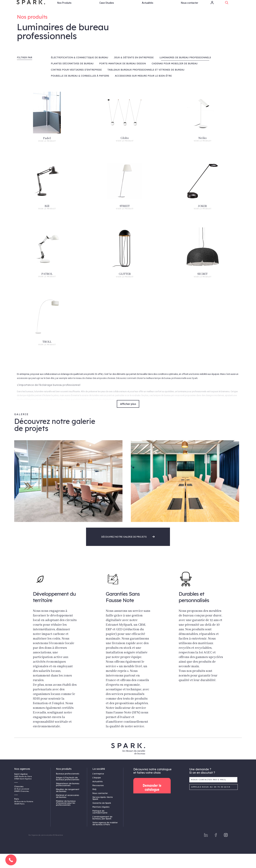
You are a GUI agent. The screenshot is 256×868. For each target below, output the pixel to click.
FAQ (94, 804)
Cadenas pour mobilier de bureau (175, 78)
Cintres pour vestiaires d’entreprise (76, 84)
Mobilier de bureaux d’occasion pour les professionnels (66, 817)
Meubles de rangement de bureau (68, 804)
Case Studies (107, 8)
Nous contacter (190, 8)
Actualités (148, 8)
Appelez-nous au (211, 801)
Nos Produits (64, 8)
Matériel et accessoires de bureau (68, 810)
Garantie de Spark (102, 817)
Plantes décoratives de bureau (72, 78)
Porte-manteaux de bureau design (122, 78)
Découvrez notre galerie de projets (128, 551)
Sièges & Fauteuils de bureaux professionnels (68, 793)
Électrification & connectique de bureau (79, 72)
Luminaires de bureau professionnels (185, 72)
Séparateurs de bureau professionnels (68, 799)
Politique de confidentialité (100, 826)
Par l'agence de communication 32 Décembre (46, 849)
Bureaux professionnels (68, 788)
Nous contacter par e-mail (209, 794)
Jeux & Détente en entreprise (134, 72)
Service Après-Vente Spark (103, 812)
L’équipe (97, 792)
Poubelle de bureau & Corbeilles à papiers (80, 90)
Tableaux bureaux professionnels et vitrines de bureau (146, 84)
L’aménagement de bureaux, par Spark (102, 832)
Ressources (98, 800)
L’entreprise (98, 788)
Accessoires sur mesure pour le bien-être (143, 90)
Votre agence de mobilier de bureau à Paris (105, 838)
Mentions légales (101, 821)
